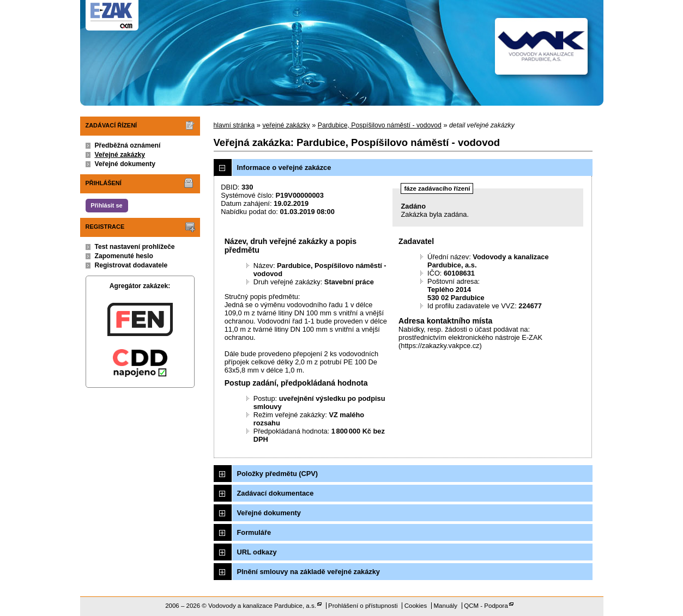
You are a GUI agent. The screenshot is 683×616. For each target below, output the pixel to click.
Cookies (416, 606)
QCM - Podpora (486, 606)
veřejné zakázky (286, 125)
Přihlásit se (106, 205)
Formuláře (254, 532)
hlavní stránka (234, 125)
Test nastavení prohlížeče (135, 247)
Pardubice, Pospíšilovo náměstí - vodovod (380, 125)
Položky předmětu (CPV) (278, 474)
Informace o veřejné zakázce (284, 167)
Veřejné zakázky (120, 155)
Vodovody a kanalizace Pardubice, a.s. (262, 606)
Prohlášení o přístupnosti (363, 606)
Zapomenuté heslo (124, 256)
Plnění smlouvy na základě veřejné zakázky (309, 572)
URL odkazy (257, 552)
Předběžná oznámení (128, 145)
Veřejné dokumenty (125, 164)
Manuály (445, 606)
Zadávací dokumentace (276, 493)
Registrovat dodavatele (131, 265)
